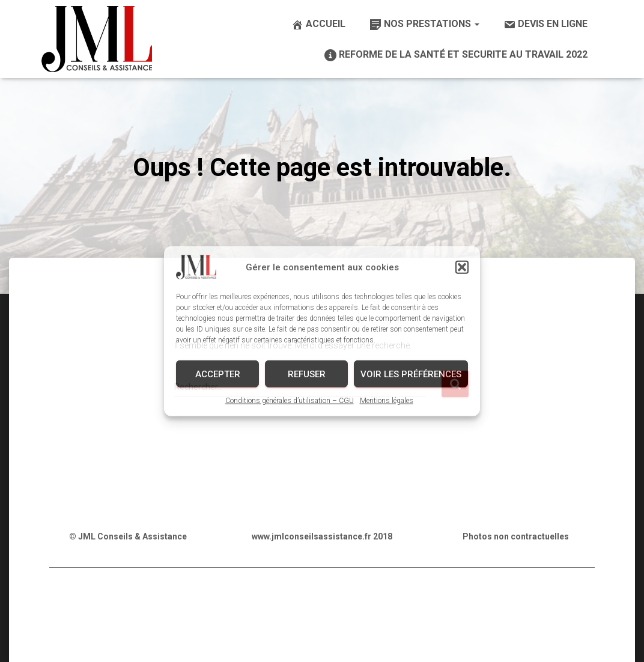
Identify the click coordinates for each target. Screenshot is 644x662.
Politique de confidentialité (189, 606)
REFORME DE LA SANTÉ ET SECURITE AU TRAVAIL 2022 (456, 55)
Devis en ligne (545, 24)
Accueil (318, 24)
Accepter (218, 374)
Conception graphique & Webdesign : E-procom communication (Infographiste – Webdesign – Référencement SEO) (322, 636)
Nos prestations (424, 24)
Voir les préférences (411, 374)
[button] (462, 267)
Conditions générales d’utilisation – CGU (290, 401)
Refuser (307, 374)
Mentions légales (387, 401)
